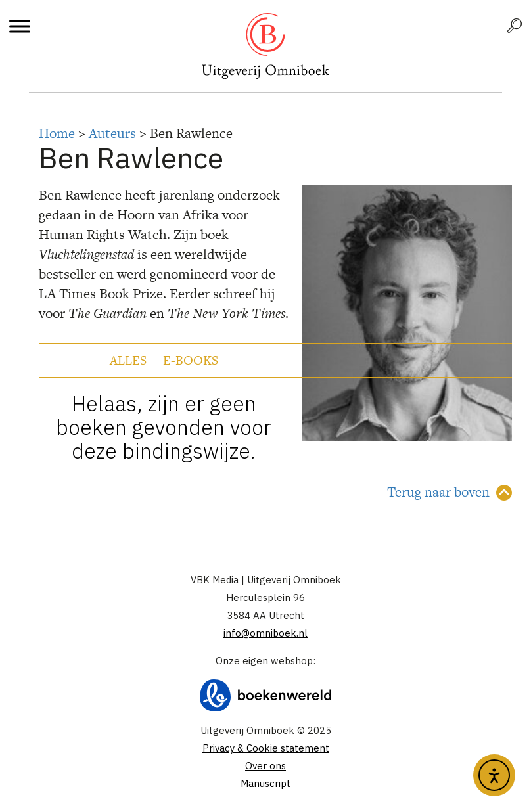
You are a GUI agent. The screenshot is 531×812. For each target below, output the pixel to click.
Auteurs (112, 133)
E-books (191, 360)
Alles (128, 360)
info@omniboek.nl (265, 633)
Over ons (265, 766)
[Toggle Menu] (20, 26)
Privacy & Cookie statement (266, 748)
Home (57, 133)
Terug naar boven (438, 492)
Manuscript (265, 783)
